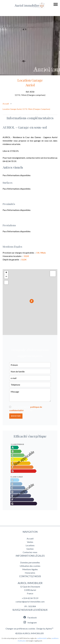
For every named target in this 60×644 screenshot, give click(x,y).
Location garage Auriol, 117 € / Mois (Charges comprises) (26, 109)
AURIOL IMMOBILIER (30, 583)
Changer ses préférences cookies (20, 629)
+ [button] (6, 273)
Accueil (6, 104)
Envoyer (16, 416)
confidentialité (42, 638)
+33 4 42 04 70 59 (30, 598)
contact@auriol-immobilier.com (30, 602)
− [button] (6, 277)
